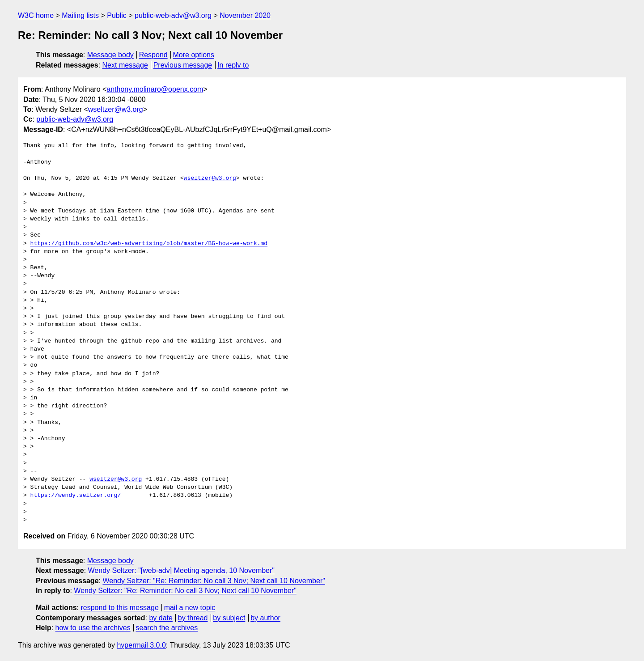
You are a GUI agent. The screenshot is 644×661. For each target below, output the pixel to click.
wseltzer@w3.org (116, 109)
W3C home (36, 15)
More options (194, 55)
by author (265, 618)
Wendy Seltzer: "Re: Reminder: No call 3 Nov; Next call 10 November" (214, 581)
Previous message (183, 65)
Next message (125, 65)
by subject (229, 618)
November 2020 (245, 15)
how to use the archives (93, 628)
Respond (153, 55)
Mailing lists (80, 15)
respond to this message (119, 608)
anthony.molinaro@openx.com (155, 89)
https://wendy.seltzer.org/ (76, 496)
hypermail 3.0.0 (141, 645)
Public (117, 15)
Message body (110, 55)
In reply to (233, 65)
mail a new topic (190, 608)
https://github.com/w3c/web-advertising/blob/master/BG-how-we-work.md (149, 244)
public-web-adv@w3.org (173, 15)
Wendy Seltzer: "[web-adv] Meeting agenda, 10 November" (182, 570)
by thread (193, 618)
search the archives (167, 628)
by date (161, 618)
